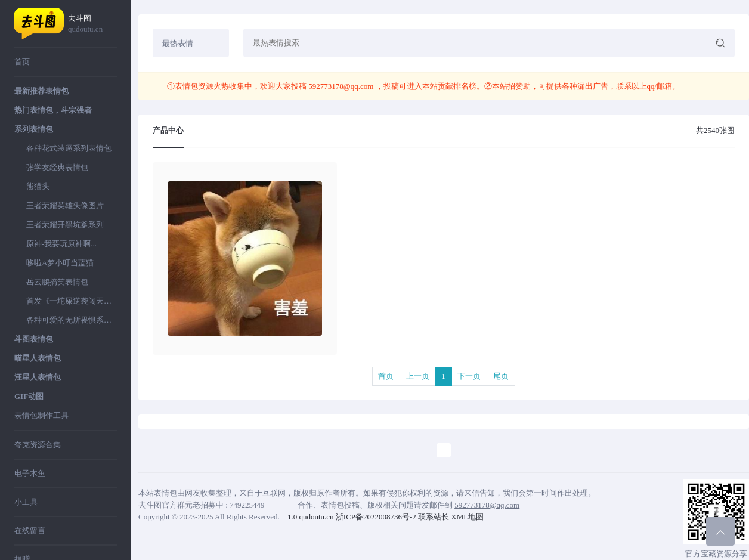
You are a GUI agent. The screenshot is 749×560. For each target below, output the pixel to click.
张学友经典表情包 (57, 167)
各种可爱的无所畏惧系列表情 (72, 320)
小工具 (26, 502)
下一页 (469, 376)
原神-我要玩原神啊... (61, 244)
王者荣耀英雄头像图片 (65, 205)
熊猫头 (38, 186)
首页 (22, 62)
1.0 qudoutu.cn (311, 517)
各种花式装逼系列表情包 (69, 148)
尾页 (501, 376)
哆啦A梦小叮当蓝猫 (60, 263)
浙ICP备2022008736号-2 (376, 517)
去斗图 (92, 24)
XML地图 (467, 517)
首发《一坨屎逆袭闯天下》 (72, 301)
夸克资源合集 (38, 445)
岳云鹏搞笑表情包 (57, 282)
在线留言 (30, 530)
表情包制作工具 (41, 415)
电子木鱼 (30, 473)
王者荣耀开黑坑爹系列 (65, 225)
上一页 (418, 376)
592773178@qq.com (341, 86)
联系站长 (434, 517)
